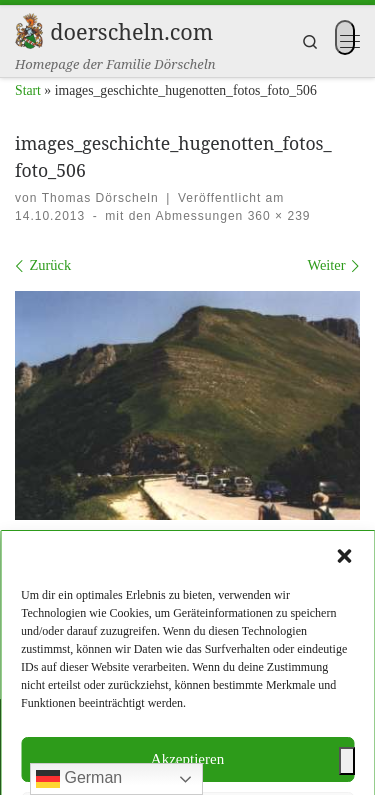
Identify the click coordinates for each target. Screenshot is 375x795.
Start (28, 90)
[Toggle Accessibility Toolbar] (347, 761)
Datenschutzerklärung (228, 677)
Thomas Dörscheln (100, 198)
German (79, 779)
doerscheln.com (129, 732)
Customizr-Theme (301, 762)
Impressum (115, 677)
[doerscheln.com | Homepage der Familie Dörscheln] (29, 28)
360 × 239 (276, 216)
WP (121, 762)
